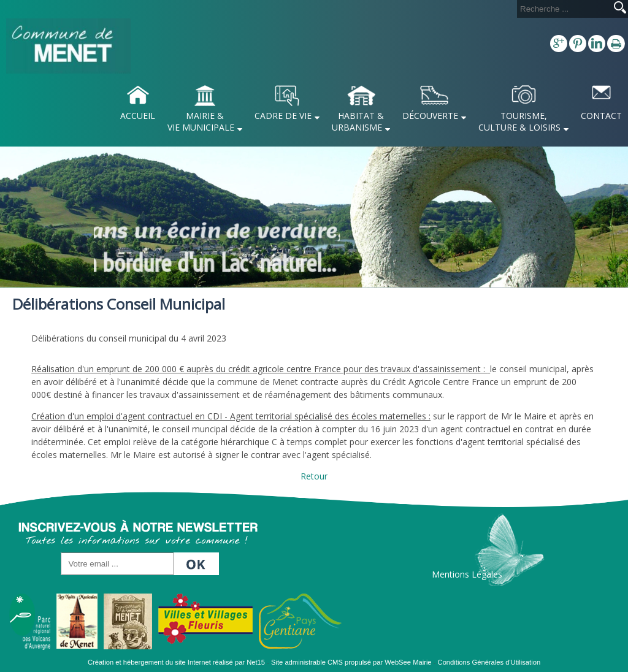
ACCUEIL (138, 116)
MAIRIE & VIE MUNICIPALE (201, 121)
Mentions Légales (467, 574)
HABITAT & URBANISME (358, 121)
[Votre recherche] (563, 9)
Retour (314, 476)
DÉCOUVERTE (430, 116)
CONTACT (601, 116)
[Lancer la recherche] (620, 9)
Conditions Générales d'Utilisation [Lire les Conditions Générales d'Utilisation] (489, 662)
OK (198, 560)
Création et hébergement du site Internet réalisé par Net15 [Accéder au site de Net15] (176, 662)
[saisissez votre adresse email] (117, 564)
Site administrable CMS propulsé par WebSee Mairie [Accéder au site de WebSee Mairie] (351, 662)
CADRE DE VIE (283, 116)
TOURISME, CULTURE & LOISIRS (519, 121)
